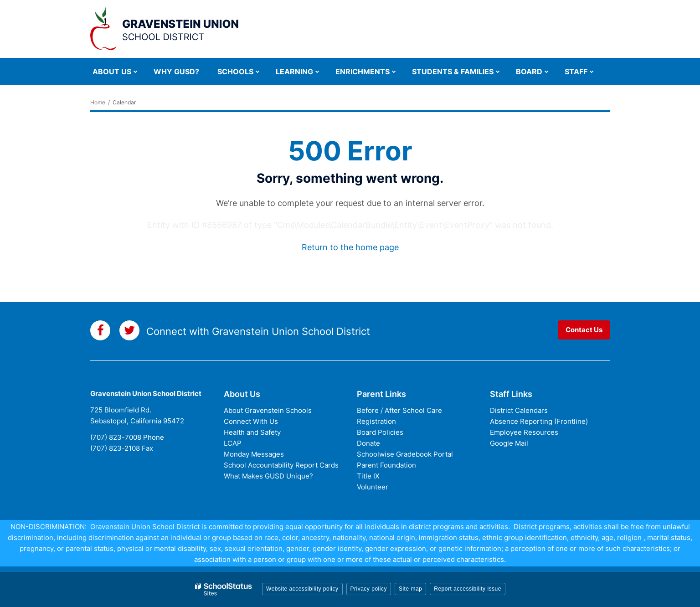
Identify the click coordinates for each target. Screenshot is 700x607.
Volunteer (373, 487)
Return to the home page (350, 247)
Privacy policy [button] (369, 589)
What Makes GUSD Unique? (268, 476)
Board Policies (380, 432)
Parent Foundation (386, 465)
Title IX (368, 476)
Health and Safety (252, 432)
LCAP (233, 443)
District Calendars (519, 410)
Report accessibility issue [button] (468, 589)
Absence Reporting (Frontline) (539, 421)
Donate (368, 443)
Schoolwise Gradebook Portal (405, 454)
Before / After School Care (399, 410)
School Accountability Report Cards (281, 465)
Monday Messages (254, 454)
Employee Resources (524, 432)
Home (98, 102)
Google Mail (509, 443)
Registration (376, 421)
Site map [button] (410, 589)
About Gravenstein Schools (268, 410)
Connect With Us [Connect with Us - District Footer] (251, 421)
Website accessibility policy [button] (302, 589)
